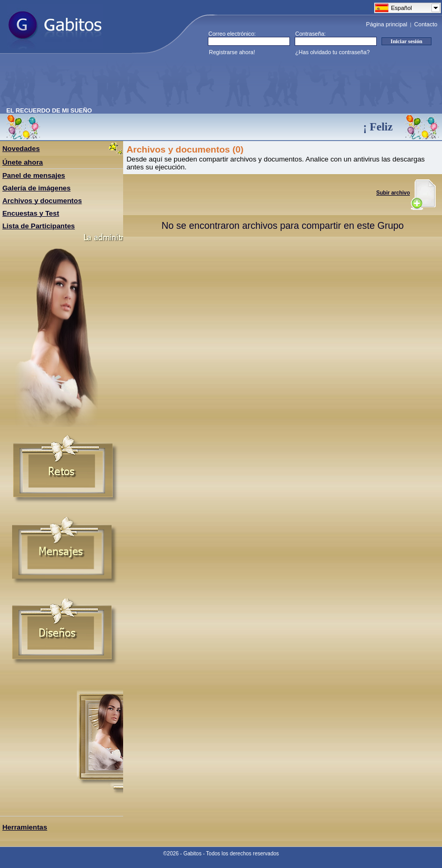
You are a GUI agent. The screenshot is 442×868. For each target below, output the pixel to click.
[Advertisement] (198, 84)
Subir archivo (406, 193)
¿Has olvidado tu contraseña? (333, 52)
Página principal (387, 24)
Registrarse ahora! (232, 52)
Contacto (426, 24)
